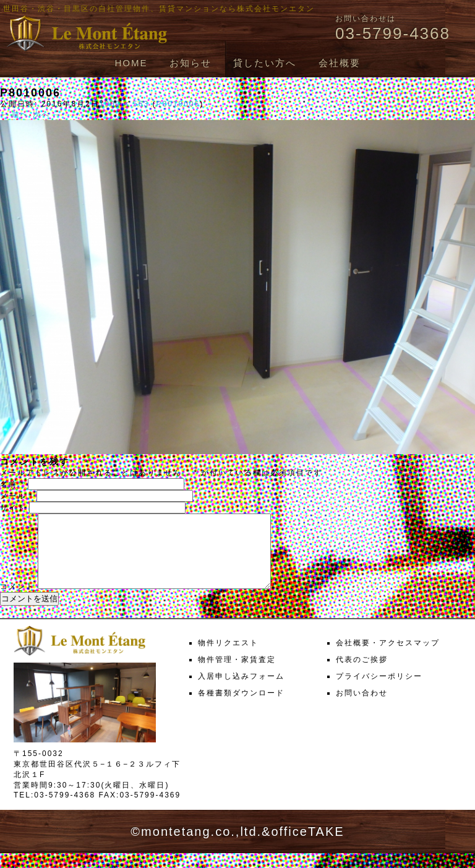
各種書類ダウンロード (241, 708)
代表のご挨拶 (362, 674)
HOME (131, 63)
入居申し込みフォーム (241, 691)
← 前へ (15, 114)
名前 (12, 484)
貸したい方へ (265, 63)
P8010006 (178, 104)
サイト (13, 508)
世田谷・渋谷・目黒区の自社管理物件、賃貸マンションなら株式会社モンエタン (159, 9)
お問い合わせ (362, 708)
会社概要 (340, 63)
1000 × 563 (124, 104)
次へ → (47, 114)
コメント (17, 601)
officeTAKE (307, 846)
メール (17, 496)
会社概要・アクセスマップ (388, 658)
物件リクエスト (228, 658)
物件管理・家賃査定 (237, 674)
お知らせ (190, 63)
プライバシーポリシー (379, 691)
